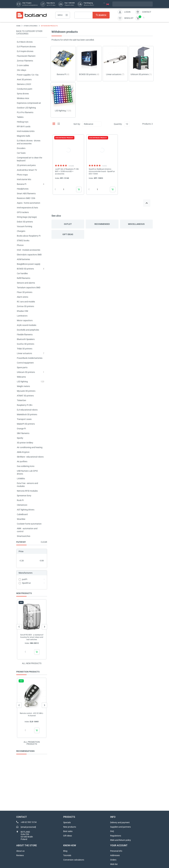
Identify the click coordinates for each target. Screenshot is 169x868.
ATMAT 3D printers (25, 396)
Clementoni (22, 505)
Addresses (115, 855)
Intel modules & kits (26, 131)
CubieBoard (22, 514)
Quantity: (118, 124)
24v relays (21, 70)
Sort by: (77, 124)
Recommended (102, 224)
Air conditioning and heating (30, 447)
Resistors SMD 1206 (26, 198)
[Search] (92, 15)
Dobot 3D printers (25, 222)
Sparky (20, 438)
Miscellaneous (136, 224)
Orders (113, 860)
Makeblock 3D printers (27, 414)
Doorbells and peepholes (28, 330)
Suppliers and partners (120, 827)
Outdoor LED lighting (26, 108)
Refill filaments (24, 278)
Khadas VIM (22, 311)
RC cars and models (26, 302)
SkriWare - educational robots (30, 457)
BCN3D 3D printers (25, 269)
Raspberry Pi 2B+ (25, 405)
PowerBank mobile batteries (30, 358)
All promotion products (32, 743)
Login (127, 12)
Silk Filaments (23, 433)
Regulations (116, 836)
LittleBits (21, 479)
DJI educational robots (27, 410)
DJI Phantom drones (26, 47)
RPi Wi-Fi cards (24, 126)
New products (70, 827)
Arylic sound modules (27, 325)
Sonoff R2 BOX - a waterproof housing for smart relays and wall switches (32, 637)
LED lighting (22, 382)
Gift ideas (68, 234)
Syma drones (23, 94)
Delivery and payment (120, 822)
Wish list (114, 864)
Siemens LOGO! (24, 84)
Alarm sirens (23, 297)
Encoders (21, 148)
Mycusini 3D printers (26, 391)
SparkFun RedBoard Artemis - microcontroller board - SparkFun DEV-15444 (102, 171)
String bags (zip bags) (27, 217)
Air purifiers (22, 461)
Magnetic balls (23, 136)
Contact (147, 12)
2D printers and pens (26, 165)
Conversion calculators (74, 860)
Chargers (21, 231)
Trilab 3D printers (25, 349)
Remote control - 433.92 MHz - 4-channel (32, 714)
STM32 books (23, 241)
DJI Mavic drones (25, 42)
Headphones (23, 189)
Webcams (21, 377)
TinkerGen (21, 400)
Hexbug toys (23, 122)
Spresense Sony (24, 496)
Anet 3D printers (24, 79)
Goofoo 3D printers (26, 344)
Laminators (22, 316)
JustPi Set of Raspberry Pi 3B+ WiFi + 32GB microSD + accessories (67, 171)
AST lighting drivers (26, 510)
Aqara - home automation (29, 203)
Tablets (20, 117)
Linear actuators (24, 353)
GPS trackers (23, 212)
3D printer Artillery (25, 443)
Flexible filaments (25, 335)
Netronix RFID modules (27, 491)
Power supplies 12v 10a (28, 75)
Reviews (20, 855)
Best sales (68, 831)
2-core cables (23, 65)
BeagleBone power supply (29, 264)
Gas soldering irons (26, 466)
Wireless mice (23, 98)
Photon (20, 245)
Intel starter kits (24, 179)
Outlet (68, 224)
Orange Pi (21, 429)
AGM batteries (23, 259)
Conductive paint (25, 89)
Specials (67, 822)
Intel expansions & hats (27, 208)
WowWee (21, 519)
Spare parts (22, 367)
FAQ (112, 831)
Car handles (22, 273)
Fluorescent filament (26, 56)
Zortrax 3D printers (25, 306)
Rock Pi (20, 500)
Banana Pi (22, 184)
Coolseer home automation (29, 524)
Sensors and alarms (26, 283)
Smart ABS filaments (26, 193)
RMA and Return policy (121, 840)
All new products (32, 663)
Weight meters (23, 386)
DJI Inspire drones (25, 51)
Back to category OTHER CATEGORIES (29, 32)
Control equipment (25, 363)
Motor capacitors (25, 320)
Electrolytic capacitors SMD (29, 255)
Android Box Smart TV (27, 170)
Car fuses (21, 153)
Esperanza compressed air (29, 103)
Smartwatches (24, 536)
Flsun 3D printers (25, 292)
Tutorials (67, 855)
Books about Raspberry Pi (29, 236)
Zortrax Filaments (25, 61)
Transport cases (24, 419)
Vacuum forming (24, 226)
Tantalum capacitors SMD (29, 288)
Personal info (116, 851)
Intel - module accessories (29, 250)
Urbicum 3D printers (26, 372)
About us (20, 851)
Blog (65, 851)
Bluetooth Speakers (26, 339)
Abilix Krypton (23, 452)
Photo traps (22, 175)
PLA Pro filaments (25, 112)
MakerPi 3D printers (26, 424)
